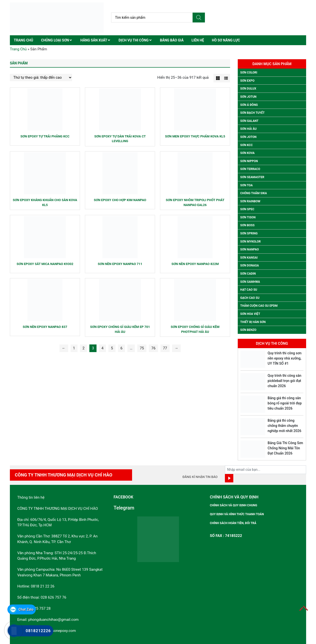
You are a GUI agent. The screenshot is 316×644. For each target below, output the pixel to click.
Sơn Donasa (249, 265)
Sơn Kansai (249, 258)
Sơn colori (249, 73)
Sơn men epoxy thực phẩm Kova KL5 (195, 136)
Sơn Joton (248, 137)
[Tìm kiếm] (199, 18)
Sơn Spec (247, 209)
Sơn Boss (247, 225)
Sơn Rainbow (250, 201)
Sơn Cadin (248, 274)
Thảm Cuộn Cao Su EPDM (259, 306)
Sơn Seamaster (252, 177)
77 (165, 348)
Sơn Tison (248, 217)
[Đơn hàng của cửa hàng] (41, 77)
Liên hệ (198, 40)
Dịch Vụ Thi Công (134, 40)
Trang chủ (23, 40)
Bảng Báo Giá (172, 40)
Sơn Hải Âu (248, 129)
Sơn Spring (249, 233)
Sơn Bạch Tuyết (252, 113)
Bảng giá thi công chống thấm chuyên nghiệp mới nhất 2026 (284, 426)
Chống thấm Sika (254, 193)
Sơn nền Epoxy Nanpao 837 (45, 327)
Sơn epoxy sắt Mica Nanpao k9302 (45, 264)
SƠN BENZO (248, 330)
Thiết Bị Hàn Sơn (253, 322)
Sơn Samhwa (250, 282)
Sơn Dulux (248, 89)
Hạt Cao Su (249, 290)
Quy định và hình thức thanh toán (237, 514)
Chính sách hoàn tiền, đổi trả (233, 523)
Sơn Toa (246, 185)
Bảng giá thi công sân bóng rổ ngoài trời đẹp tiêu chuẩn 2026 (285, 403)
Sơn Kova (247, 153)
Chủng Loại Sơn (55, 40)
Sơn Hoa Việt (250, 314)
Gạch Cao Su (250, 298)
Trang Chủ (18, 49)
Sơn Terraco (250, 169)
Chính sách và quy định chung (234, 505)
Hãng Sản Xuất (94, 40)
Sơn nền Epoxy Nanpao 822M (195, 264)
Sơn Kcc (246, 145)
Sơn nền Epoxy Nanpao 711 (120, 264)
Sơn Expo (247, 81)
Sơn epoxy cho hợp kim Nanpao (120, 200)
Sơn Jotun (248, 97)
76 (153, 348)
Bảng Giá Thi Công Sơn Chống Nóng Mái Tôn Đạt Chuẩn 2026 (285, 448)
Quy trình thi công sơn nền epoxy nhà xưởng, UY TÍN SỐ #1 (285, 358)
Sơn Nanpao (249, 249)
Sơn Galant (249, 121)
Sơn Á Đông (249, 105)
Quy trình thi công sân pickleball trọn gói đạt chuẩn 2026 (285, 381)
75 (142, 348)
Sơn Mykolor (250, 242)
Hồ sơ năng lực (226, 40)
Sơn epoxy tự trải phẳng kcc (45, 136)
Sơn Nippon (249, 161)
